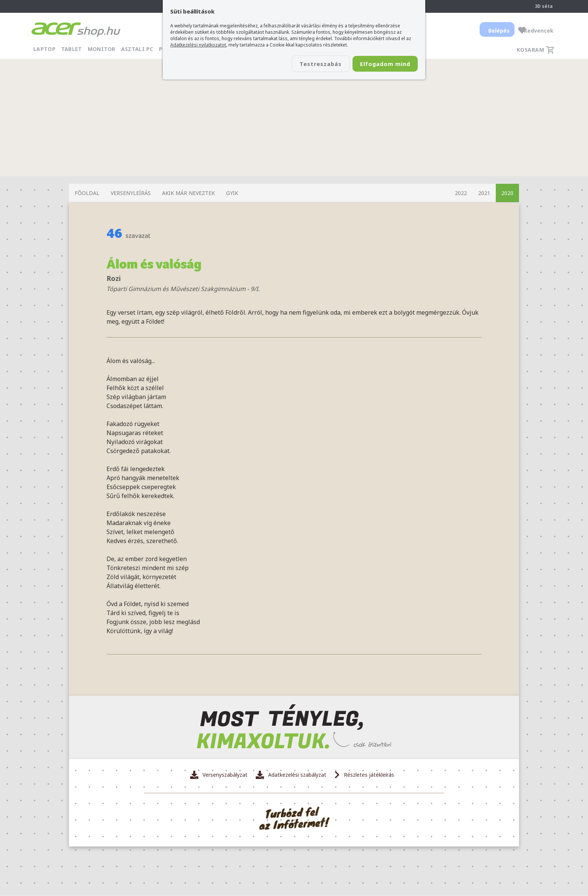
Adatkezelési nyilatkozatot (198, 45)
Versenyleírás (131, 193)
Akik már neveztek (188, 193)
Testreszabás (308, 64)
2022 (461, 193)
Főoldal (87, 193)
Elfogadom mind (381, 64)
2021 (484, 193)
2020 (507, 193)
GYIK (232, 193)
